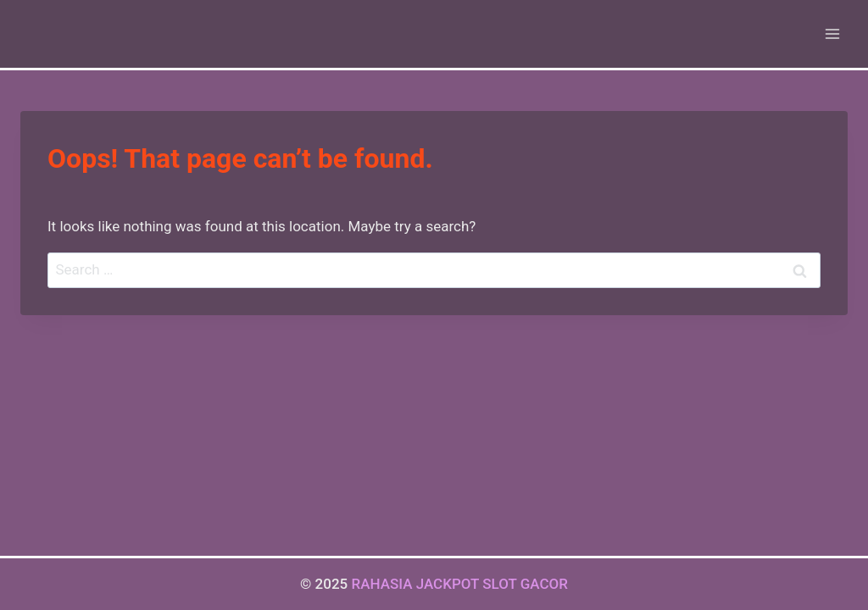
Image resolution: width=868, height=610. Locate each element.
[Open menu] (832, 33)
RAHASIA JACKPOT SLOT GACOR (459, 584)
